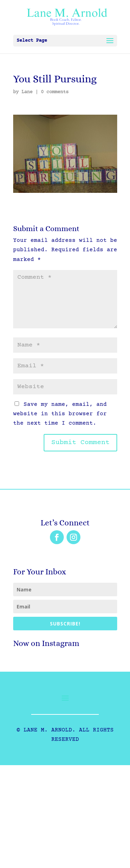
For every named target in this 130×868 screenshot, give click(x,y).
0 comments (55, 92)
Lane (27, 92)
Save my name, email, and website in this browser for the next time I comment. (60, 414)
